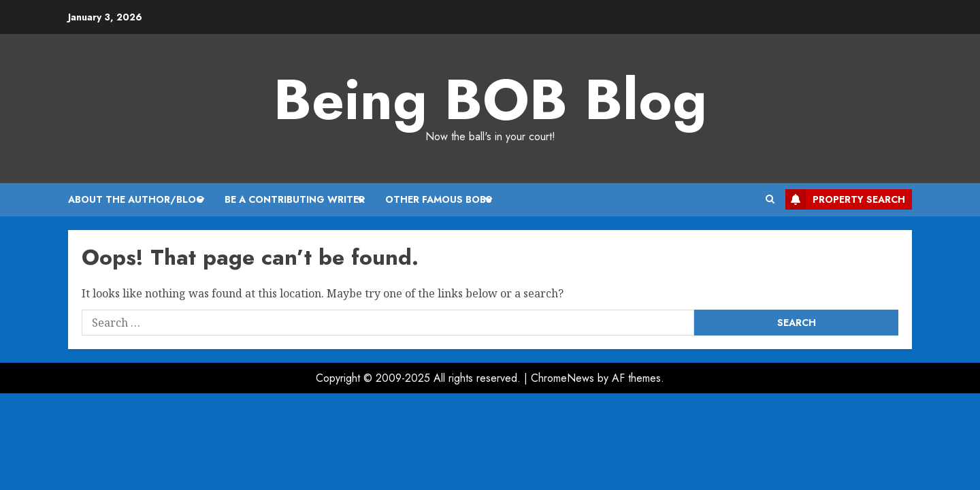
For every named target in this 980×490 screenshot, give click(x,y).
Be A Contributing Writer (295, 199)
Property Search (845, 199)
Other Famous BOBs (439, 199)
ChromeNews (562, 378)
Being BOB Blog (490, 99)
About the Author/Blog (136, 199)
